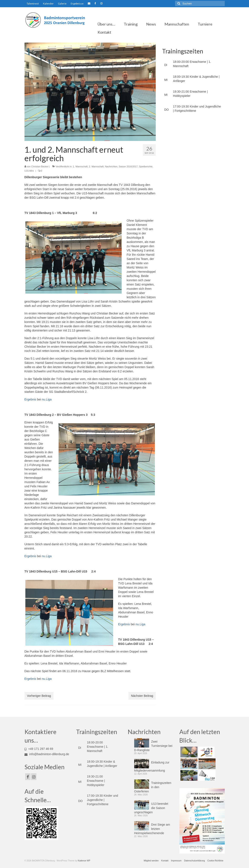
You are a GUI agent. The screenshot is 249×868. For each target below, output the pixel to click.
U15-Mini (29, 171)
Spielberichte (146, 166)
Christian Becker (40, 166)
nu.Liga (47, 399)
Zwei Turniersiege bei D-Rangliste (153, 746)
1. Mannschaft (80, 166)
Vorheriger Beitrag (39, 696)
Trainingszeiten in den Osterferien (153, 787)
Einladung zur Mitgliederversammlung (152, 766)
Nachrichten (111, 166)
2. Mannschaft (96, 166)
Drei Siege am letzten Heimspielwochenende (152, 829)
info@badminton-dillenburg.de (47, 754)
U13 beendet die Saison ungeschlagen (151, 808)
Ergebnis (30, 399)
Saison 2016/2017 (128, 166)
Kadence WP (84, 861)
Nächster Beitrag (142, 696)
